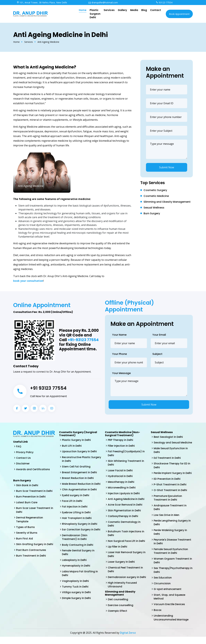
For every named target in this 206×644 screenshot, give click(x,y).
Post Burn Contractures (31, 551)
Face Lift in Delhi (72, 506)
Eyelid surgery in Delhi (76, 500)
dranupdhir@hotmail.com (103, 3)
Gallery (122, 10)
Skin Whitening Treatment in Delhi (126, 463)
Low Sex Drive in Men (167, 520)
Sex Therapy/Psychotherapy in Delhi (172, 576)
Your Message (121, 373)
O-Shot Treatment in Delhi (171, 495)
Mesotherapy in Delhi (121, 483)
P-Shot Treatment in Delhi (170, 489)
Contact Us (24, 458)
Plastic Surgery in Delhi (77, 440)
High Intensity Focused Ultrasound (123, 587)
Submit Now (167, 167)
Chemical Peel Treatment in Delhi (126, 572)
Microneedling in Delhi (122, 488)
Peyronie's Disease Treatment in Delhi (173, 547)
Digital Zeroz (128, 640)
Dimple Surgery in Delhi (77, 608)
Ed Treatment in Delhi (167, 462)
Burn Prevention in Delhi (31, 497)
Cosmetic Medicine (156, 196)
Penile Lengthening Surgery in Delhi (173, 528)
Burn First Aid (24, 540)
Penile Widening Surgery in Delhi (171, 538)
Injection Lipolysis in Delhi (124, 494)
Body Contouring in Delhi (78, 554)
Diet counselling (118, 602)
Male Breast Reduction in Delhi (78, 486)
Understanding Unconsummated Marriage (171, 625)
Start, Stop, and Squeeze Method (170, 603)
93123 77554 (164, 3)
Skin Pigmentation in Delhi (125, 512)
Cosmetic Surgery (155, 190)
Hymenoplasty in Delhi (76, 576)
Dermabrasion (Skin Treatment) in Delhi (75, 546)
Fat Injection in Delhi (75, 512)
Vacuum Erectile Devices (170, 611)
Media (134, 10)
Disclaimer (23, 464)
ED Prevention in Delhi (167, 483)
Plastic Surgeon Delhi (95, 14)
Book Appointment (179, 14)
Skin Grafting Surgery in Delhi (35, 546)
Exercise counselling (121, 608)
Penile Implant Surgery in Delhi (173, 478)
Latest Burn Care (27, 503)
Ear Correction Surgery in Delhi (78, 537)
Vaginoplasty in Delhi (76, 591)
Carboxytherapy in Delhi (123, 517)
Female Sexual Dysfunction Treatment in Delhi (171, 557)
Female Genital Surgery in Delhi (79, 562)
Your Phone (119, 354)
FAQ (19, 446)
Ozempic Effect (118, 614)
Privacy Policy (25, 452)
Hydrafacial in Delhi (120, 477)
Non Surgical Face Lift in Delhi (127, 543)
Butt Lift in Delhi (72, 446)
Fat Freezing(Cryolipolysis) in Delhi (127, 454)
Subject (157, 354)
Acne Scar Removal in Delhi (125, 506)
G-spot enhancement (168, 596)
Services (109, 10)
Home (83, 10)
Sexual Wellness (154, 208)
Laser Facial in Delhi (120, 471)
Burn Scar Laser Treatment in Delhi (35, 511)
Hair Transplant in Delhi (77, 523)
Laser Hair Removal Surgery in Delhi (127, 556)
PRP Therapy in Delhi (121, 440)
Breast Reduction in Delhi (78, 479)
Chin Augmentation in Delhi (80, 494)
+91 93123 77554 (49, 388)
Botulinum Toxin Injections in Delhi (126, 535)
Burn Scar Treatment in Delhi (35, 491)
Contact (156, 10)
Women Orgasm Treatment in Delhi (173, 567)
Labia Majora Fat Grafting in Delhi (80, 583)
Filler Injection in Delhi (122, 446)
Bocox (158, 617)
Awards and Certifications (33, 470)
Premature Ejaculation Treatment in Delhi (168, 503)
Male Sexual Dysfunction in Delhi (171, 454)
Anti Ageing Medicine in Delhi (126, 500)
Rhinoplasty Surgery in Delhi (80, 529)
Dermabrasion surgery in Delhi (127, 579)
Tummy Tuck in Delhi (75, 597)
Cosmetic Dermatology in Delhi (125, 525)
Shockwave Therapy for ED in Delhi (172, 470)
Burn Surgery (152, 213)
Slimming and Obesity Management (167, 202)
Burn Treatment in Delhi (31, 557)
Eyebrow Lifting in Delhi (77, 517)
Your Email (159, 335)
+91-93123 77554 (83, 340)
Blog (144, 10)
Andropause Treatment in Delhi (171, 512)
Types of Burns (26, 528)
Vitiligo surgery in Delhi (77, 603)
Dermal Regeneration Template (30, 520)
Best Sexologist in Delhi (169, 437)
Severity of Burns (27, 534)
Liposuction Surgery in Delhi (80, 452)
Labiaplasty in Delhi (75, 570)
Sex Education (163, 584)
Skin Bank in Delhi (27, 486)
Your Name (119, 335)
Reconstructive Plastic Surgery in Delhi (77, 459)
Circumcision (162, 590)
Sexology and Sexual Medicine (167, 445)
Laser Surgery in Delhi (122, 564)
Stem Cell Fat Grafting (76, 467)
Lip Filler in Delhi (118, 548)
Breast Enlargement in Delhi (80, 473)
